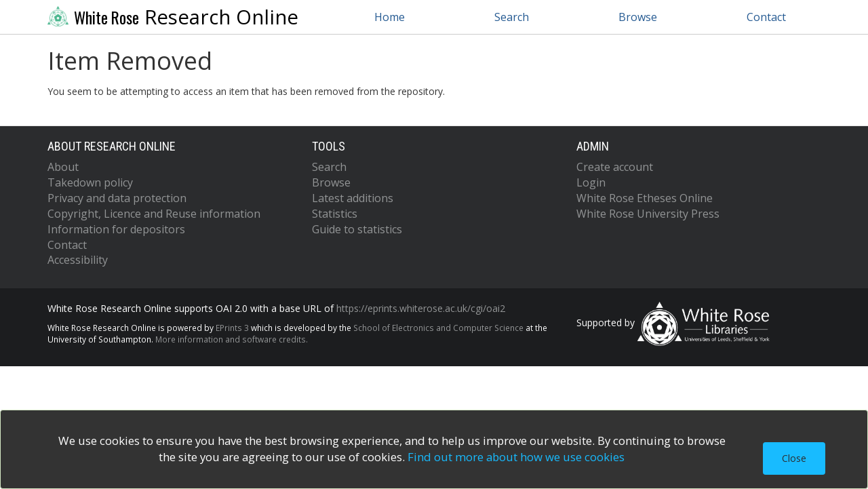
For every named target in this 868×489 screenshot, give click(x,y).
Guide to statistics (357, 229)
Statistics (335, 214)
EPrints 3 (232, 328)
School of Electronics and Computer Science (438, 328)
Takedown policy (90, 182)
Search (512, 17)
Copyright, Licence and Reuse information (154, 214)
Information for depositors (116, 229)
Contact (766, 17)
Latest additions (353, 198)
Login (591, 182)
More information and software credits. (232, 339)
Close (794, 458)
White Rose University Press (648, 214)
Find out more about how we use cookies (516, 457)
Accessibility (78, 260)
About (63, 167)
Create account (615, 167)
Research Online (173, 17)
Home (390, 17)
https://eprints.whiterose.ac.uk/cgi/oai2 (421, 308)
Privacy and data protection (117, 198)
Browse (638, 17)
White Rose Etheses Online (645, 198)
